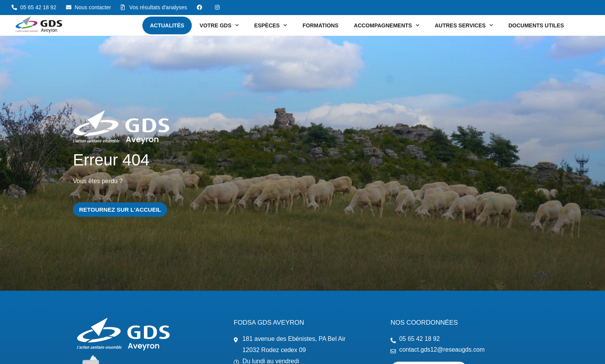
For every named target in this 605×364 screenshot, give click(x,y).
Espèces (271, 25)
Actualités (167, 25)
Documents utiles (536, 25)
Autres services (464, 25)
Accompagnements (387, 25)
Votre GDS (219, 25)
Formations (320, 25)
